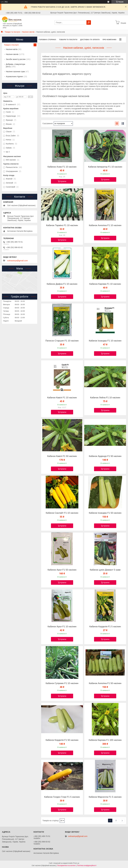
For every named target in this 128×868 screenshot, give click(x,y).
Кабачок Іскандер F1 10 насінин (105, 341)
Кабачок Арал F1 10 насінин (62, 627)
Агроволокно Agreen (14, 76)
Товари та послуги (12, 32)
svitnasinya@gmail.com (18, 261)
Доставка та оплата (90, 40)
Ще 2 (8, 152)
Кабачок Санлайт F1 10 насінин (62, 513)
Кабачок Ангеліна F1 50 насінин (105, 683)
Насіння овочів (28, 32)
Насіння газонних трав (15, 72)
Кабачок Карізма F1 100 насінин (105, 740)
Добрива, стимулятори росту (15, 65)
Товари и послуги (11, 45)
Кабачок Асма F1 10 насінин (62, 167)
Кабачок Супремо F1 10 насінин (62, 683)
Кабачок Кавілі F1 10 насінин (62, 398)
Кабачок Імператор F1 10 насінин (105, 167)
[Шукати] (89, 22)
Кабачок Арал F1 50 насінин (62, 570)
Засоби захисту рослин (16, 59)
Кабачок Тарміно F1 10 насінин (62, 225)
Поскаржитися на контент (66, 866)
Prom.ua (76, 863)
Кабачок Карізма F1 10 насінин (105, 284)
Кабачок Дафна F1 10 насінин (62, 284)
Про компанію (109, 40)
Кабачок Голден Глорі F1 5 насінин (62, 797)
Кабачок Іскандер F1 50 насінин (105, 513)
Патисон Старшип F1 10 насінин (62, 341)
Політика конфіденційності (87, 866)
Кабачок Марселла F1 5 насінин (105, 797)
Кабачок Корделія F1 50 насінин (62, 740)
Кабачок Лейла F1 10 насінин (105, 398)
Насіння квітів (12, 49)
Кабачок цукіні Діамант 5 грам (105, 570)
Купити (63, 181)
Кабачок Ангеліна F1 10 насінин (105, 225)
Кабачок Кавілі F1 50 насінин (62, 456)
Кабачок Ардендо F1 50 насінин (105, 456)
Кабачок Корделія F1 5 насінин (105, 627)
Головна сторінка (47, 40)
